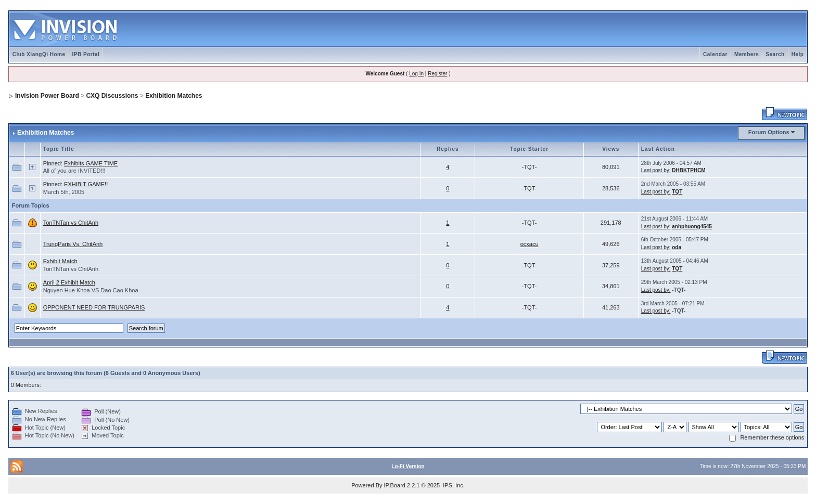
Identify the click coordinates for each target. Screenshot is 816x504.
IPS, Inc (453, 485)
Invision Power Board (47, 96)
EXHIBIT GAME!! (86, 184)
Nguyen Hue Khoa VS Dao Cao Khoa (91, 290)
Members (747, 54)
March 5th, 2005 (64, 192)
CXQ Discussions (112, 96)
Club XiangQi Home (39, 54)
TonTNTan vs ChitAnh (71, 223)
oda (677, 247)
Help (798, 54)
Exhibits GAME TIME (91, 163)
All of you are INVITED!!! (74, 171)
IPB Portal (86, 54)
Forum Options (769, 132)
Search (775, 54)
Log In (416, 74)
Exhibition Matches (174, 96)
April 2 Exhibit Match (69, 282)
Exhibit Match (60, 261)
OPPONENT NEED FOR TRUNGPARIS (94, 307)
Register (437, 74)
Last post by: (656, 170)
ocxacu (530, 244)
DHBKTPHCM (688, 170)
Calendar (715, 54)
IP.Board (395, 485)
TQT (677, 192)
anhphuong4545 (692, 227)
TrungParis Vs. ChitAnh (73, 244)
